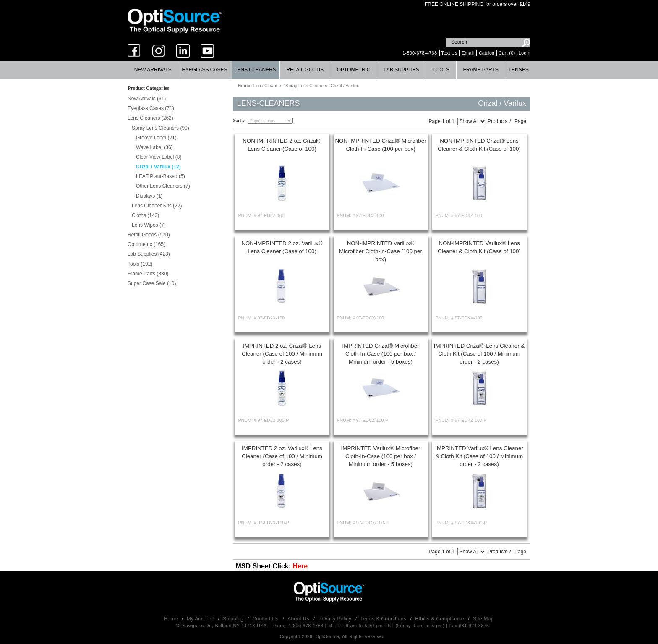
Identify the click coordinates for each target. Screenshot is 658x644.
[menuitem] (153, 70)
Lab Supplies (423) (149, 254)
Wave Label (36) (154, 147)
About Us (299, 619)
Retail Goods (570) (149, 235)
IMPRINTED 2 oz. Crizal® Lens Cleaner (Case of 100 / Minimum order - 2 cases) (282, 354)
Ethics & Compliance (440, 619)
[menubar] (328, 70)
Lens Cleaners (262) (150, 118)
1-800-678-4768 (420, 53)
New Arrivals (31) (147, 99)
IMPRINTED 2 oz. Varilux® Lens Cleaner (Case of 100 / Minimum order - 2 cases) (282, 456)
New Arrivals (153, 70)
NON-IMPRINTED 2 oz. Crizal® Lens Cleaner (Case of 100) (282, 145)
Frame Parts (480, 70)
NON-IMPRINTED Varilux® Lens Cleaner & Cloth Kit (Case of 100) (479, 247)
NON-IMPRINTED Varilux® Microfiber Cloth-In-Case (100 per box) (381, 251)
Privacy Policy (336, 619)
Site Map (483, 619)
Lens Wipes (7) (149, 225)
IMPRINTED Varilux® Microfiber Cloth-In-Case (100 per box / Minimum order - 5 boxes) (381, 456)
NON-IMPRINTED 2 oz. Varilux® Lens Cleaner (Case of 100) (282, 247)
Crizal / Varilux (345, 86)
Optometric (354, 70)
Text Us (449, 53)
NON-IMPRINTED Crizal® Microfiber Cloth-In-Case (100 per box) (380, 145)
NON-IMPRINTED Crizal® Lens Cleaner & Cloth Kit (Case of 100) (479, 145)
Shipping (234, 619)
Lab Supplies (401, 70)
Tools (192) (140, 264)
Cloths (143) (145, 215)
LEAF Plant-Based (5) (161, 176)
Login (525, 53)
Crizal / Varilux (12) (158, 167)
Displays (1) (149, 196)
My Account (201, 619)
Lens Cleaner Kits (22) (157, 206)
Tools (441, 70)
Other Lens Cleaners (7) (163, 186)
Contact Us (266, 619)
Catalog (487, 53)
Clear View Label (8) (159, 157)
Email (468, 53)
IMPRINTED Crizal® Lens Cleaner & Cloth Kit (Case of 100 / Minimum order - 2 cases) (479, 354)
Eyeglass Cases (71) (151, 108)
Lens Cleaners (255, 70)
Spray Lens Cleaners (306, 86)
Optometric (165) (146, 244)
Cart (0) (507, 53)
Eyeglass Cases (204, 70)
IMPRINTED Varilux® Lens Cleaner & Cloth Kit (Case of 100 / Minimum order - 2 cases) (479, 456)
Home (171, 619)
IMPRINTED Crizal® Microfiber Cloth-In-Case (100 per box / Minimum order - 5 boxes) (380, 354)
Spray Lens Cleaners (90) (161, 128)
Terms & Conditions (384, 619)
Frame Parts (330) (148, 274)
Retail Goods (305, 70)
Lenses (518, 70)
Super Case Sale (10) (152, 283)
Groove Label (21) (156, 138)
